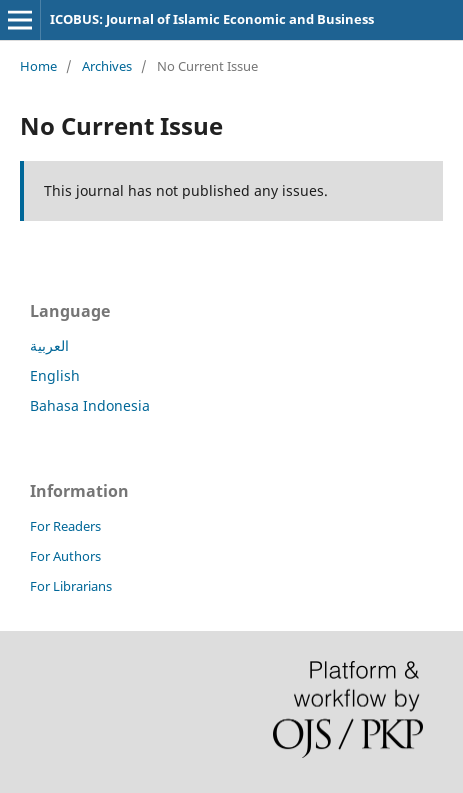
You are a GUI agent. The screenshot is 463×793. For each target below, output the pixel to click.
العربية (49, 345)
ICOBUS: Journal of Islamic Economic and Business (212, 19)
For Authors (65, 556)
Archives (107, 66)
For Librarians (71, 586)
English (55, 375)
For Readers (65, 526)
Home (38, 66)
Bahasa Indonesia (90, 405)
